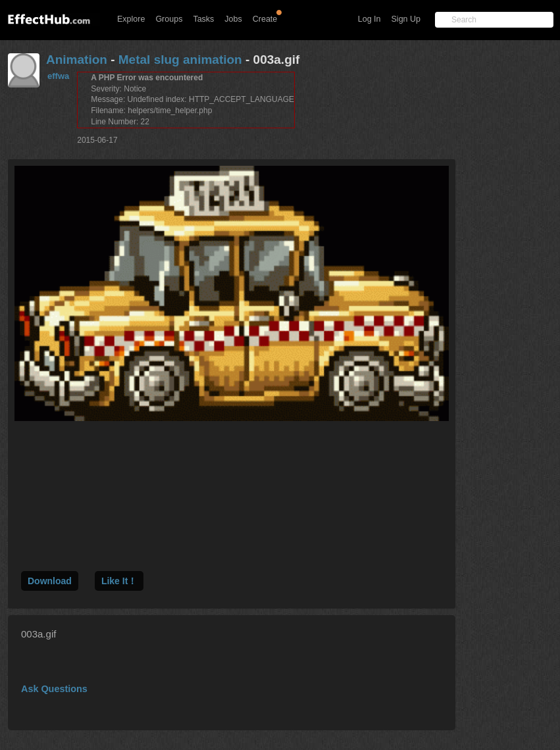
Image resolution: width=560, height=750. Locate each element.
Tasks (203, 19)
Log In (369, 19)
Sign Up (406, 19)
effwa (58, 76)
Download (50, 581)
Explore (131, 19)
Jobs (233, 19)
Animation (77, 60)
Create (265, 19)
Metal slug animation (180, 60)
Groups (169, 19)
